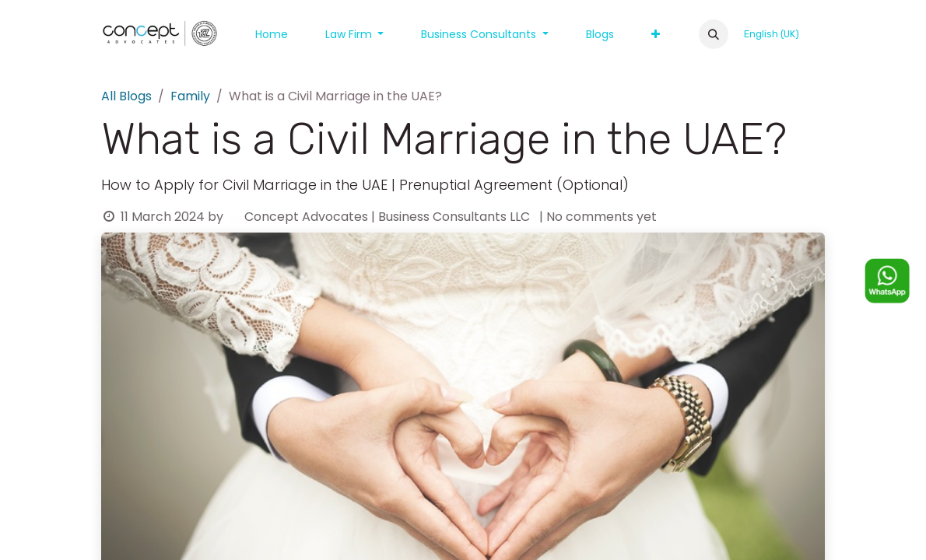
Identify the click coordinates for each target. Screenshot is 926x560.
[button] (714, 34)
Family (190, 96)
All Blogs (126, 96)
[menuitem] (272, 35)
